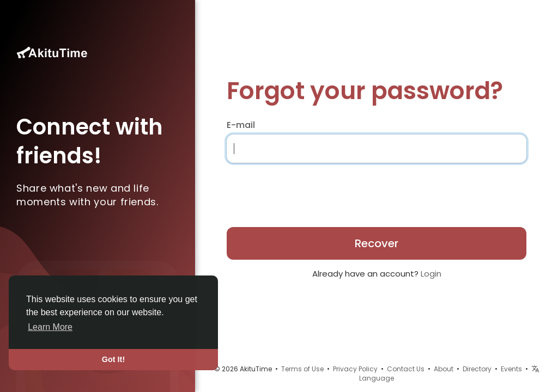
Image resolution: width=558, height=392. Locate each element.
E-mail (241, 125)
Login (431, 274)
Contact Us (406, 369)
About (444, 369)
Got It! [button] (113, 359)
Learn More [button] (50, 327)
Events (511, 369)
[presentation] (297, 192)
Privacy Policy (355, 369)
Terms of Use (302, 369)
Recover (377, 243)
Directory (477, 369)
